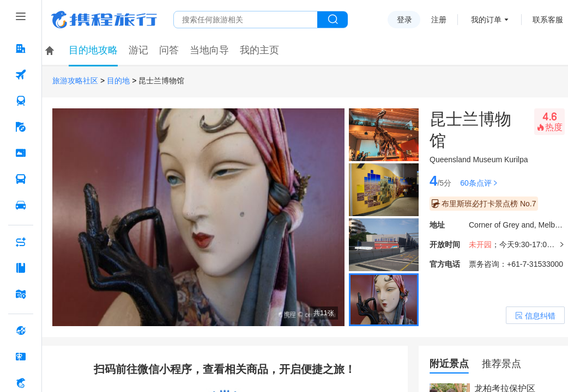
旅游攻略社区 (75, 81)
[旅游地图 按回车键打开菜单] (21, 294)
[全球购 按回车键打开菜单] (21, 330)
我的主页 (259, 50)
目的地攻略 (93, 50)
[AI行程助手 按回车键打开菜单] (21, 242)
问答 (169, 50)
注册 (439, 20)
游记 (138, 50)
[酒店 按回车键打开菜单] (21, 48)
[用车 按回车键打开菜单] (21, 205)
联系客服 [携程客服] (548, 20)
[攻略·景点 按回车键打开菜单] (21, 268)
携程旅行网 (104, 20)
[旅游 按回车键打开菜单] (21, 127)
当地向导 (209, 50)
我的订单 (486, 20)
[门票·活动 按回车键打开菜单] (21, 153)
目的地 (118, 81)
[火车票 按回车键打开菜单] (21, 101)
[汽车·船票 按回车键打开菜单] (21, 179)
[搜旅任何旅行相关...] (246, 20)
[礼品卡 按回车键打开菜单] (21, 357)
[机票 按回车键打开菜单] (21, 75)
